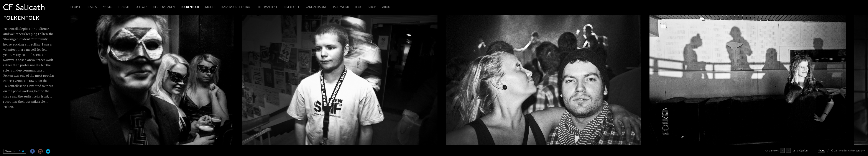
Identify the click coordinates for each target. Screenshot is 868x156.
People (76, 7)
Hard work (340, 7)
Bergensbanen (164, 7)
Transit (124, 7)
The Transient (267, 7)
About (387, 7)
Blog (359, 7)
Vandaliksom (316, 7)
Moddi (210, 7)
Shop (372, 7)
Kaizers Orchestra (236, 7)
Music (107, 7)
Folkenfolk (190, 7)
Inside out (292, 7)
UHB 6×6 (142, 7)
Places (92, 7)
